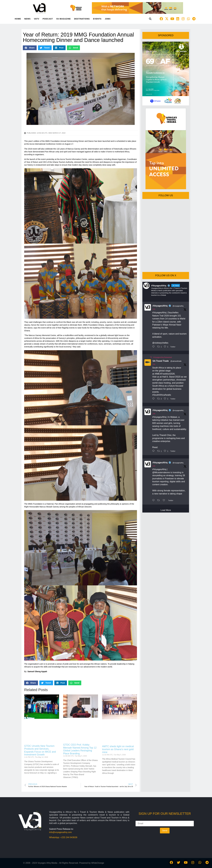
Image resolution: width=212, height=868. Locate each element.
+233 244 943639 (69, 837)
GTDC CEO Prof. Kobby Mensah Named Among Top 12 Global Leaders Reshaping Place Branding (80, 749)
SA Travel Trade (161, 361)
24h (154, 466)
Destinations (82, 19)
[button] (150, 19)
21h (154, 309)
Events (97, 19)
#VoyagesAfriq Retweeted (163, 357)
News (27, 19)
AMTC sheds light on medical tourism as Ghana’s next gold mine (118, 749)
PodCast (48, 19)
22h (154, 364)
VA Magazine (63, 19)
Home (18, 19)
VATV (37, 19)
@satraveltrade (176, 361)
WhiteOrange (98, 863)
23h (154, 414)
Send (165, 830)
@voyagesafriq (178, 306)
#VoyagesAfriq (160, 306)
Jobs (108, 19)
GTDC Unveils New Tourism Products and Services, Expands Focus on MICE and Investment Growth (40, 750)
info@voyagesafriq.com (61, 832)
